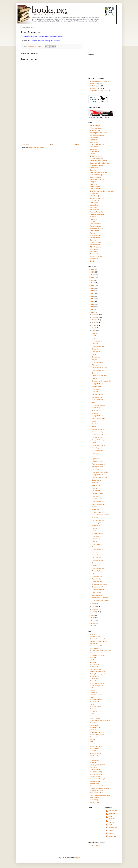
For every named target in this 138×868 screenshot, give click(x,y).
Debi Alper (93, 170)
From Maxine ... (97, 536)
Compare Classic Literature (98, 161)
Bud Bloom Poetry (96, 667)
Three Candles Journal (97, 735)
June (94, 331)
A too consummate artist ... (100, 472)
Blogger (77, 858)
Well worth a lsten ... (98, 493)
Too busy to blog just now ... (100, 477)
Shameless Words (96, 242)
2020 (92, 285)
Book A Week (94, 142)
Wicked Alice (94, 751)
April (94, 604)
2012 (92, 307)
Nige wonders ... (97, 539)
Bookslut (93, 154)
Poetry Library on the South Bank (100, 721)
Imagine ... (95, 360)
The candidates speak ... (99, 445)
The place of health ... (98, 405)
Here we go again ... (98, 560)
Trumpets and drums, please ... (101, 600)
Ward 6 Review (95, 748)
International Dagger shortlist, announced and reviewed (43, 37)
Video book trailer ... (98, 504)
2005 (92, 626)
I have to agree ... (97, 523)
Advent (92, 84)
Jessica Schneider (96, 781)
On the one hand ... (98, 429)
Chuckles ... (95, 443)
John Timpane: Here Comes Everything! (102, 191)
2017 (92, 294)
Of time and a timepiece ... (100, 435)
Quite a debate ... (97, 592)
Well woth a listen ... (98, 534)
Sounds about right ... (98, 587)
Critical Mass (94, 168)
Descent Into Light (96, 777)
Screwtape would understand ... (101, 381)
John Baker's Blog (96, 189)
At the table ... (96, 389)
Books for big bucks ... (99, 461)
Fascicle (93, 690)
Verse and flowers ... (98, 400)
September (96, 323)
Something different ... (99, 590)
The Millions (94, 252)
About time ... (96, 483)
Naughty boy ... (97, 352)
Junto (92, 697)
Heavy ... (95, 403)
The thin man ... (97, 469)
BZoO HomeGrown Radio (98, 672)
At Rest (92, 86)
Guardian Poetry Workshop (98, 639)
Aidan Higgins (96, 448)
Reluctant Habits (95, 238)
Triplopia (93, 739)
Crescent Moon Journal (97, 683)
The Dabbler (94, 249)
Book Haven (94, 147)
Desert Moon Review (97, 686)
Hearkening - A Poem (97, 91)
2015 (92, 299)
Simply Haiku (94, 725)
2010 (92, 312)
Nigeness (93, 217)
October (95, 320)
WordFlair (93, 662)
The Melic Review (96, 707)
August (95, 325)
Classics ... (95, 424)
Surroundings (94, 800)
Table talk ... (96, 365)
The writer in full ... (97, 437)
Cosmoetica (94, 681)
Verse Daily (94, 744)
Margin (92, 704)
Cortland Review (95, 679)
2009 (92, 615)
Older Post (78, 145)
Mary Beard (94, 207)
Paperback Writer (95, 226)
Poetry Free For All (96, 646)
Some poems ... (97, 563)
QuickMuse (94, 723)
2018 (92, 291)
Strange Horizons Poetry (98, 732)
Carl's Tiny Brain (95, 770)
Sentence (93, 730)
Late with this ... (97, 566)
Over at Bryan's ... (97, 544)
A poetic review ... (97, 512)
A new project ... (97, 341)
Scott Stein (93, 240)
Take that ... (95, 378)
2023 (92, 277)
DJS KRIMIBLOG (95, 177)
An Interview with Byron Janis (99, 81)
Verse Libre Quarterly (97, 746)
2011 (92, 310)
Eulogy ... (95, 373)
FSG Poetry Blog (95, 637)
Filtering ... (95, 528)
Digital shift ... (96, 459)
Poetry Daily (94, 716)
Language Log (95, 196)
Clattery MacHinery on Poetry (99, 674)
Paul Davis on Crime (96, 228)
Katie (110, 824)
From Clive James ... (98, 362)
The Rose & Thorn (96, 728)
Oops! (94, 574)
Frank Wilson (113, 814)
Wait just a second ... (98, 394)
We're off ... (95, 552)
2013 (92, 304)
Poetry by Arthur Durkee (97, 765)
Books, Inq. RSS (95, 845)
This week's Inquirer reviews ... (101, 515)
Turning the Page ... (98, 582)
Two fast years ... (97, 558)
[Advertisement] (51, 127)
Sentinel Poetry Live (96, 653)
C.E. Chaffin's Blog (96, 772)
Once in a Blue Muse (97, 793)
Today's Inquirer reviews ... (100, 368)
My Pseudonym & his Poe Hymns (100, 788)
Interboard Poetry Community (99, 641)
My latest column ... (98, 499)
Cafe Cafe (93, 634)
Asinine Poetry (95, 665)
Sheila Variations (95, 245)
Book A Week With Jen (97, 144)
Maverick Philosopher (97, 212)
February (95, 609)
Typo (92, 742)
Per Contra (93, 711)
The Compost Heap (96, 774)
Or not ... (95, 336)
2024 (92, 275)
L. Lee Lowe (94, 193)
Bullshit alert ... (96, 349)
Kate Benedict (94, 783)
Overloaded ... (96, 357)
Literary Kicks (94, 203)
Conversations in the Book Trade (100, 163)
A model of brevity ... (98, 432)
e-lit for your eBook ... (98, 467)
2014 (92, 302)
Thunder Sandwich (96, 737)
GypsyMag (93, 693)
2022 (92, 280)
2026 (92, 269)
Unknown (111, 830)
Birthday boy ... (96, 411)
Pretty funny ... (96, 453)
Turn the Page (95, 802)
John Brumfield (112, 821)
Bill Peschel (94, 140)
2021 (92, 283)
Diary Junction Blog (96, 175)
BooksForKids (94, 151)
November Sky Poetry (97, 791)
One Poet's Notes (96, 224)
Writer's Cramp (95, 756)
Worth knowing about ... (99, 464)
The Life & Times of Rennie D (99, 786)
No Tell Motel (94, 709)
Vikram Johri (112, 836)
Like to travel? (96, 491)
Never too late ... (97, 485)
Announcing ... (96, 555)
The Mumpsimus (95, 254)
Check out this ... (97, 595)
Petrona (93, 233)
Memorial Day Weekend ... (100, 376)
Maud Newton (94, 210)
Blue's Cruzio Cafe (96, 669)
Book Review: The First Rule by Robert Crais (44, 41)
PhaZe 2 (93, 714)
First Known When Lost (97, 179)
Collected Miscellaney (97, 158)
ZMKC (92, 261)
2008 (92, 618)
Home (52, 145)
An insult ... (95, 507)
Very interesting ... (97, 408)
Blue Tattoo (94, 767)
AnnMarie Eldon (95, 760)
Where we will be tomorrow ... (101, 598)
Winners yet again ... (98, 576)
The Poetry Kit (95, 648)
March (94, 606)
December (96, 315)
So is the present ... (98, 386)
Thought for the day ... (99, 346)
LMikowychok (113, 827)
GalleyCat (93, 182)
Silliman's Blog (95, 798)
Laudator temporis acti (97, 198)
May (94, 333)
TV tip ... (94, 338)
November (96, 317)
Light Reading (94, 200)
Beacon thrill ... (96, 413)
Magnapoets (94, 644)
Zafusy (92, 758)
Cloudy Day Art (95, 676)
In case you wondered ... (99, 419)
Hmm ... (94, 456)
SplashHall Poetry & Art (97, 655)
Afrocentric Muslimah (97, 128)
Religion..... (95, 427)
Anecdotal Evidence (96, 130)
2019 (92, 288)
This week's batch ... (98, 451)
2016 (92, 296)
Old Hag (93, 221)
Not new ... (95, 542)
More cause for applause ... (100, 584)
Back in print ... (96, 509)
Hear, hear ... (96, 392)
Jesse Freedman (112, 817)
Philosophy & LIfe (95, 235)
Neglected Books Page (97, 214)
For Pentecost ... (97, 525)
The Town (93, 658)
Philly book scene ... (98, 520)
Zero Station (94, 259)
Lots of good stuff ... (98, 397)
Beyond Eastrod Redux (97, 135)
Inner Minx (93, 184)
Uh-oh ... (95, 354)
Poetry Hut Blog (95, 718)
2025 (92, 272)
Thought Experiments (97, 256)
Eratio (92, 688)
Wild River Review (96, 753)
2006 (92, 623)
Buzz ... (94, 421)
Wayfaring (93, 88)
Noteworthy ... (96, 344)
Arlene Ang (94, 763)
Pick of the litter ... (97, 579)
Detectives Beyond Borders (98, 172)
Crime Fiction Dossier (97, 165)
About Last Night (95, 126)
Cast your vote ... (97, 480)
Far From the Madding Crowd (99, 779)
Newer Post (25, 145)
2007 (92, 621)
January (95, 612)
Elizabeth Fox (113, 811)
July (94, 328)
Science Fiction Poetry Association (101, 651)
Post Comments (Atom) (36, 148)
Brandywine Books (96, 156)
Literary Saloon (95, 205)
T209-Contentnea (95, 247)
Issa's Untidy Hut (95, 186)
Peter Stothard (95, 231)
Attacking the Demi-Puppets (99, 133)
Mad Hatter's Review (96, 702)
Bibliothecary (94, 137)
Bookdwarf (93, 149)
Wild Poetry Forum (96, 660)
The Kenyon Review (96, 700)
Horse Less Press (96, 695)
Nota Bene (93, 219)
